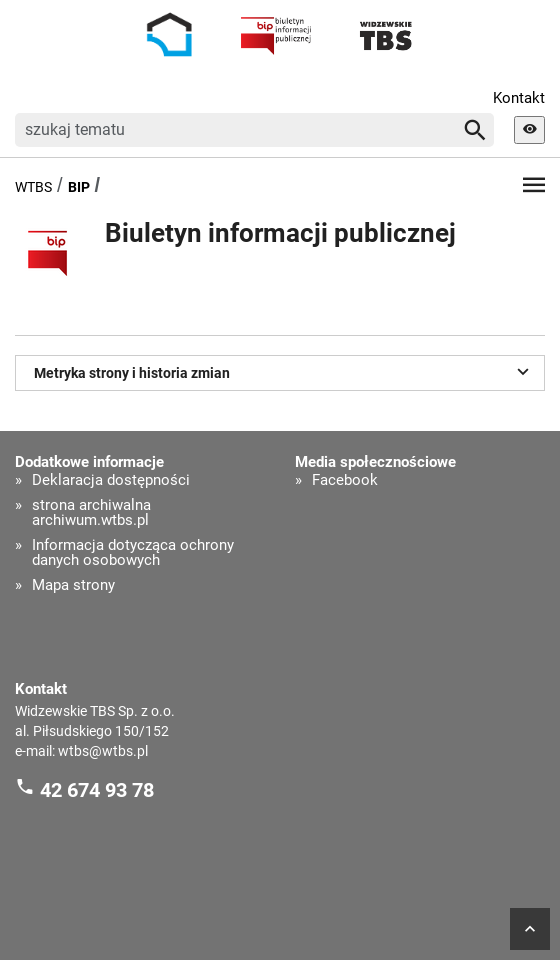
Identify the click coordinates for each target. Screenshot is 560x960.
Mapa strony (73, 585)
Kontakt (519, 98)
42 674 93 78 (97, 790)
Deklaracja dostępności (111, 480)
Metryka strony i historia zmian (284, 371)
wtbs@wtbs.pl (103, 751)
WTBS (33, 187)
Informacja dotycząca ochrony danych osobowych (133, 553)
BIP (79, 187)
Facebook (345, 480)
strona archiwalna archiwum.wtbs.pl (91, 513)
